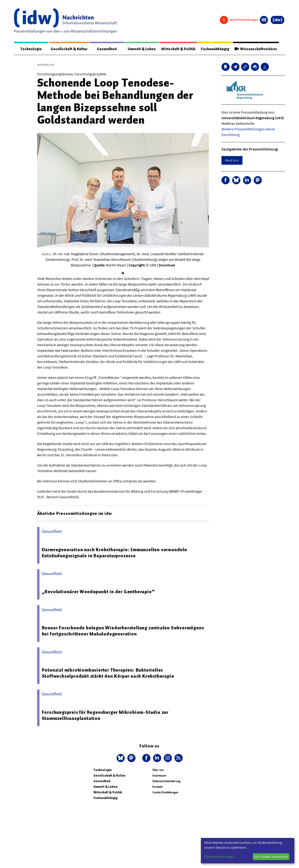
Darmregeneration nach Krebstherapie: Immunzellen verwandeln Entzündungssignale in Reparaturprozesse (114, 553)
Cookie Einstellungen (165, 792)
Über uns (158, 770)
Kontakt (157, 787)
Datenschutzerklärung (166, 781)
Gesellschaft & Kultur (69, 49)
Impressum (159, 776)
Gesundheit (107, 49)
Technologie (31, 49)
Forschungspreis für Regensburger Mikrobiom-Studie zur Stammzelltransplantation (105, 715)
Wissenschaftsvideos (256, 49)
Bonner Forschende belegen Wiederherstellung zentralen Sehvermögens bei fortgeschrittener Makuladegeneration (123, 631)
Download (167, 265)
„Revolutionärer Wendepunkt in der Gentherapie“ (98, 592)
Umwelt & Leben (142, 49)
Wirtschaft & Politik (178, 49)
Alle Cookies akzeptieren (271, 857)
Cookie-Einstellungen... (220, 857)
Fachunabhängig (215, 49)
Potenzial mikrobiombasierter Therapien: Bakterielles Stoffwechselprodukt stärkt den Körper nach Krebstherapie (108, 673)
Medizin (232, 160)
